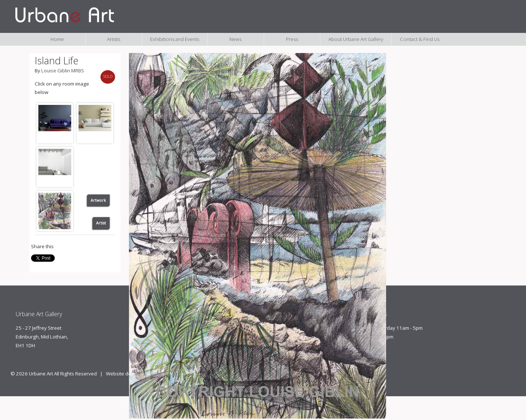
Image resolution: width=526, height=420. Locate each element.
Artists (114, 39)
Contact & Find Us (420, 39)
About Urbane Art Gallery (356, 39)
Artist (101, 223)
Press (292, 39)
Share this (42, 246)
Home (57, 39)
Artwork (98, 200)
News (235, 39)
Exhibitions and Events (175, 39)
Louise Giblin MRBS (63, 71)
